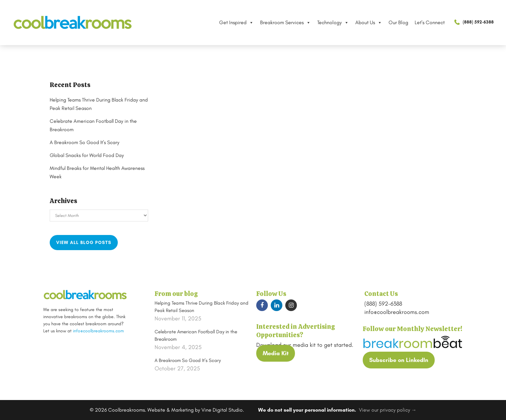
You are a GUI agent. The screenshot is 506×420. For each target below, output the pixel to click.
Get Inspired (231, 23)
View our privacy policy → (388, 410)
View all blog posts (84, 243)
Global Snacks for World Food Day (92, 155)
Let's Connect (424, 22)
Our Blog (393, 22)
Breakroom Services (280, 23)
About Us (363, 23)
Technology (328, 23)
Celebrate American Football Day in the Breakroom (196, 335)
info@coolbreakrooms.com (98, 331)
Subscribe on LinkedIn (399, 360)
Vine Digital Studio (222, 410)
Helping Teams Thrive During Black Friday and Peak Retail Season (202, 307)
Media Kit (276, 353)
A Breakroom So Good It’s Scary (90, 142)
